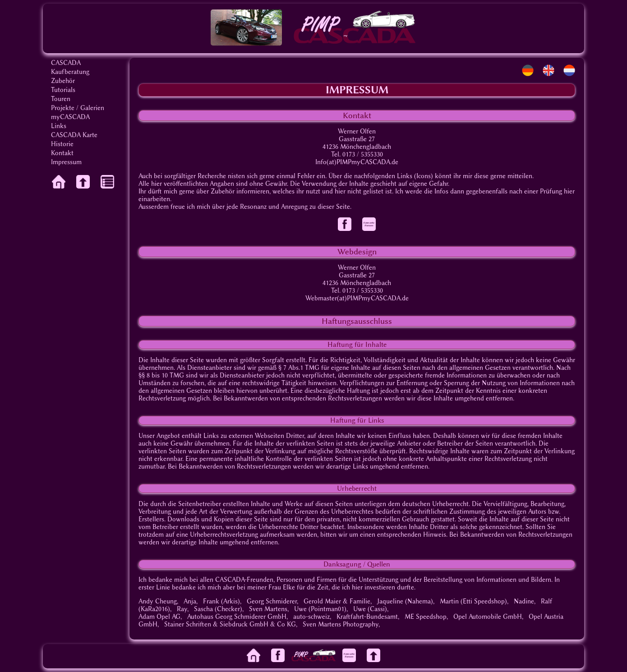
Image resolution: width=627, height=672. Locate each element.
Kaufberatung (70, 72)
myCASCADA (70, 117)
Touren (61, 99)
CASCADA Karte (74, 135)
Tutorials (63, 90)
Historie (62, 144)
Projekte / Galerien (78, 108)
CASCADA (66, 63)
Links (59, 126)
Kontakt (62, 153)
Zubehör (63, 81)
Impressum (66, 162)
